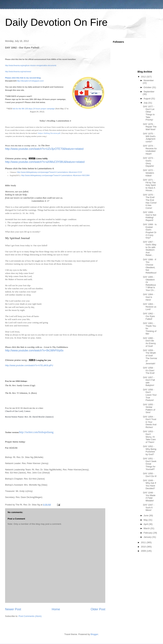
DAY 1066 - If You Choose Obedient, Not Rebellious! (150, 266)
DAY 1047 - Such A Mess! (149, 507)
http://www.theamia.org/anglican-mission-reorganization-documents (31, 65)
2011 (144, 542)
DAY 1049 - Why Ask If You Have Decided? (149, 484)
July (146, 103)
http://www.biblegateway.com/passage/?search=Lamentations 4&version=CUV (50, 172)
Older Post (98, 609)
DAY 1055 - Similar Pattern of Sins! (149, 408)
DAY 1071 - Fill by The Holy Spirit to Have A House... (149, 185)
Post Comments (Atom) (30, 616)
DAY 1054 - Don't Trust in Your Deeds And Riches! (150, 422)
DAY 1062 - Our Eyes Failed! (149, 316)
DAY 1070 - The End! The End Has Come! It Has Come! (150, 201)
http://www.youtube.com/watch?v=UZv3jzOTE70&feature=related (44, 149)
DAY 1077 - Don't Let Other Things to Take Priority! (149, 113)
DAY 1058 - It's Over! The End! (149, 370)
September (149, 92)
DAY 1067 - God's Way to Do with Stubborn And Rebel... (150, 248)
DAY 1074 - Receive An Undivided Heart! (150, 150)
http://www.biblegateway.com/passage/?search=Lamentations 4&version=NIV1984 (55, 175)
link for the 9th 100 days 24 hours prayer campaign (34, 109)
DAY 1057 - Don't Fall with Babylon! (149, 381)
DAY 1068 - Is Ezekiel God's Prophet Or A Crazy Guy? (150, 231)
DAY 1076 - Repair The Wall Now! (150, 127)
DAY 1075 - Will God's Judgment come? (149, 138)
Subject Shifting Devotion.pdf (49, 133)
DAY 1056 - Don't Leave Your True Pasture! (150, 395)
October (148, 87)
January (148, 537)
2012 (144, 77)
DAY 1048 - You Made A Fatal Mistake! (149, 497)
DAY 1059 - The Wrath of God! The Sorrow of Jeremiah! (150, 357)
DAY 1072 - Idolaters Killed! (149, 173)
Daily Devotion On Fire (56, 22)
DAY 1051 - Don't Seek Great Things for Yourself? (150, 464)
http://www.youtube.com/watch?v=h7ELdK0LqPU (29, 365)
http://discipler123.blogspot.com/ (30, 81)
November (149, 80)
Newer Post (13, 609)
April (146, 524)
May (146, 520)
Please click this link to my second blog (23, 78)
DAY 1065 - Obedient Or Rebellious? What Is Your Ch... (149, 284)
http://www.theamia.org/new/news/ (18, 72)
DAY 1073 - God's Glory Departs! (149, 162)
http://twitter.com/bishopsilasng (36, 432)
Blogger (94, 634)
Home (56, 609)
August (147, 99)
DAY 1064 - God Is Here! (149, 297)
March (147, 528)
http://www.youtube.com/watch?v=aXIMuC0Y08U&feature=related (45, 162)
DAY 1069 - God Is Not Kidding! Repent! (150, 216)
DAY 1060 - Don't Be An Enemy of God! (149, 342)
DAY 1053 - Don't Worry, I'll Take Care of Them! (149, 437)
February (148, 533)
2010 (144, 547)
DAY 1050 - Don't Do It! (150, 475)
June (146, 515)
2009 (144, 551)
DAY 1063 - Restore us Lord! (150, 307)
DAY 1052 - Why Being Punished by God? (150, 450)
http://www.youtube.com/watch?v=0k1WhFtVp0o (34, 350)
